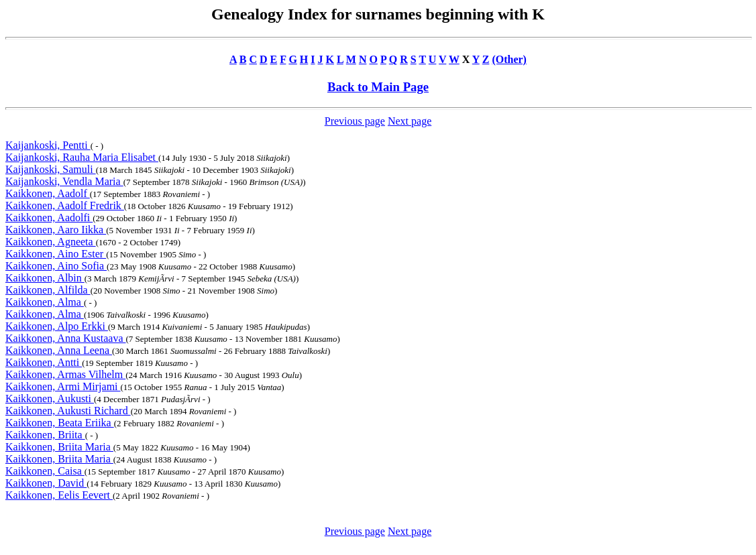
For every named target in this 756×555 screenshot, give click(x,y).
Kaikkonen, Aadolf (48, 193)
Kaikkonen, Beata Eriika (60, 423)
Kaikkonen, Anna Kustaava (66, 338)
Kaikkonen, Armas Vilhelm (65, 374)
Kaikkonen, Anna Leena (59, 350)
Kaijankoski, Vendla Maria (64, 181)
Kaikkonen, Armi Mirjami (63, 386)
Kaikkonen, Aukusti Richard (68, 411)
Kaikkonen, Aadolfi (49, 218)
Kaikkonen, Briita (45, 435)
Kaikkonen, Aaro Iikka (56, 230)
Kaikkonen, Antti (44, 362)
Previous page (355, 121)
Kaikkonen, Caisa (45, 471)
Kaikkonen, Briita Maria (59, 447)
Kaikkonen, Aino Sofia (56, 266)
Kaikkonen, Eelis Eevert (59, 495)
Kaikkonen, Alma (45, 302)
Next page (410, 121)
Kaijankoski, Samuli (51, 169)
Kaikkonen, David (46, 483)
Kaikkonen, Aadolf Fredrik (65, 205)
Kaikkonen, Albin (45, 278)
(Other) (509, 59)
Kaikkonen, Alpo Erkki (57, 326)
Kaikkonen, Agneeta (51, 242)
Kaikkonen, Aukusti (50, 398)
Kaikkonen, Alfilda (48, 290)
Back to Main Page (378, 87)
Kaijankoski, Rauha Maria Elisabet (82, 157)
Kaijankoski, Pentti (48, 145)
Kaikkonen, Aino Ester (56, 254)
